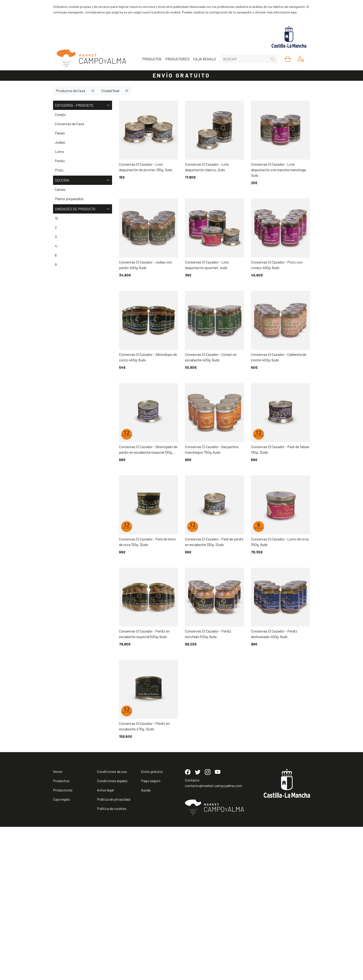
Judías (60, 142)
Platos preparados (69, 199)
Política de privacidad (114, 952)
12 (56, 218)
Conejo (60, 114)
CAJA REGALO (204, 59)
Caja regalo (61, 952)
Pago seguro (151, 934)
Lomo (59, 151)
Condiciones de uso (112, 925)
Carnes (60, 189)
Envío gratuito (152, 925)
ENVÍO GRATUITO (181, 75)
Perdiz (60, 161)
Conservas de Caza (69, 124)
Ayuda (146, 943)
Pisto (59, 170)
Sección (83, 180)
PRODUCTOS (152, 59)
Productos (61, 934)
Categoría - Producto (83, 105)
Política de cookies (112, 962)
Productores (63, 943)
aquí (294, 12)
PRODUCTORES (177, 59)
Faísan (60, 133)
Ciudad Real (110, 91)
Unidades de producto (83, 209)
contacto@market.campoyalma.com (214, 939)
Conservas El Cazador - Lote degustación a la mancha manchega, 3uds (279, 170)
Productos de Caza (71, 91)
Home (58, 925)
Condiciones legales (112, 934)
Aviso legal (105, 943)
